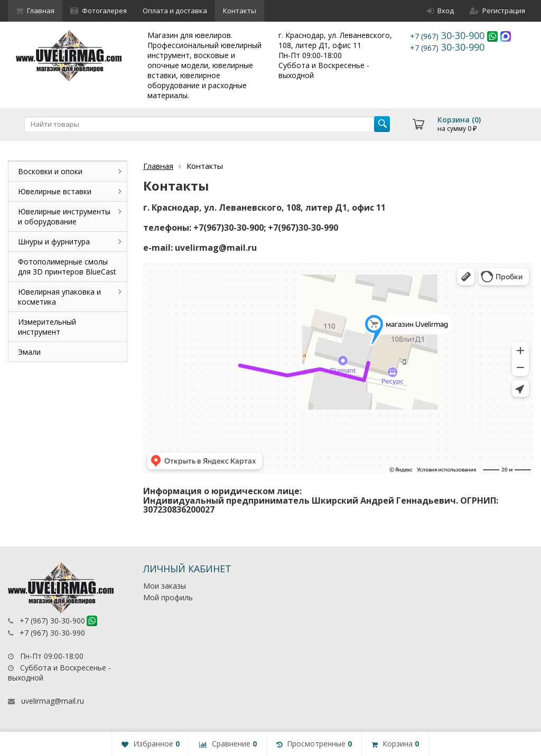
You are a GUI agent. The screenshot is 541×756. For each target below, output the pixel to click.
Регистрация (497, 11)
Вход (440, 11)
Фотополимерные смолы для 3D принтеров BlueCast (67, 267)
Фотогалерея (99, 11)
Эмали (29, 352)
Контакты (240, 11)
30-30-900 (449, 35)
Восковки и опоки (50, 171)
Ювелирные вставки (55, 191)
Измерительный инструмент (47, 327)
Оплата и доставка (175, 11)
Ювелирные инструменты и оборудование (64, 216)
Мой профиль (168, 597)
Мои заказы (165, 586)
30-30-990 (447, 47)
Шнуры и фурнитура (54, 242)
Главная (35, 11)
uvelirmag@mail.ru (53, 701)
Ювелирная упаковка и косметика (59, 297)
